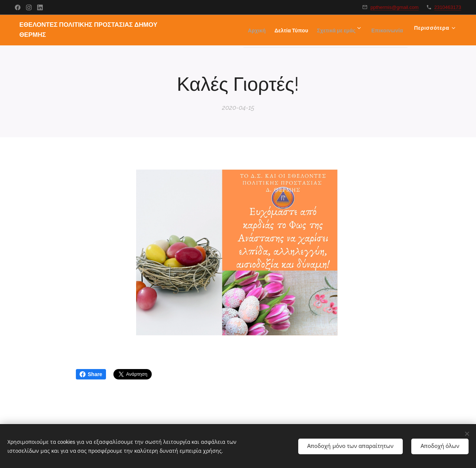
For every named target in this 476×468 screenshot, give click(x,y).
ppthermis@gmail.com (395, 7)
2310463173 (448, 7)
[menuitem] (234, 30)
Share (91, 374)
